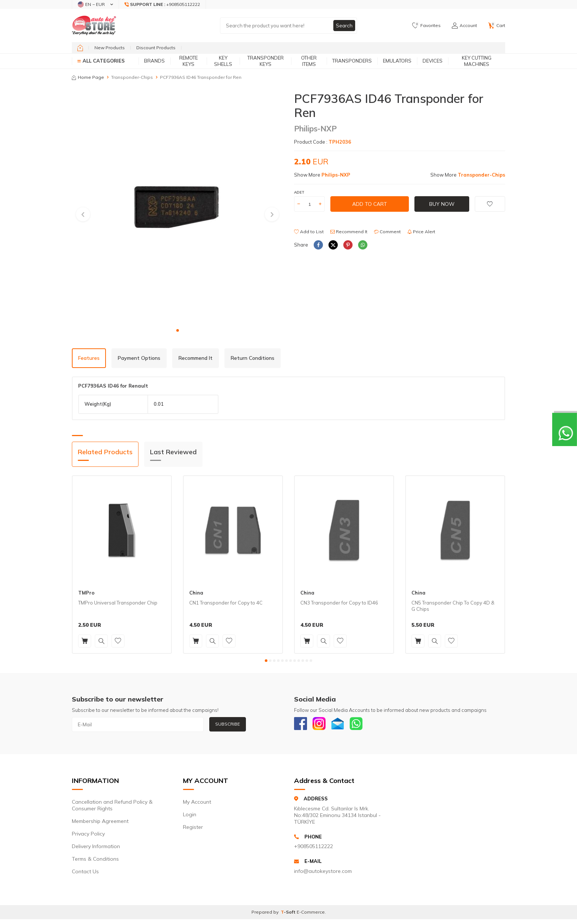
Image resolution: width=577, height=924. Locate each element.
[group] (177, 207)
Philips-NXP (315, 128)
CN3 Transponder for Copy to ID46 (339, 603)
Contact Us (85, 873)
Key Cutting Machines (477, 61)
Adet (299, 192)
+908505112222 (313, 848)
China (196, 593)
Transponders (352, 61)
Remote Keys (189, 61)
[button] (178, 330)
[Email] (342, 724)
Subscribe (228, 724)
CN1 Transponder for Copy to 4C (226, 603)
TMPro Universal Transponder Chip (118, 603)
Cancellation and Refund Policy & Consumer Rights (112, 807)
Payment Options (139, 358)
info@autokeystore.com (323, 873)
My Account (197, 804)
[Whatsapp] (363, 724)
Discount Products (156, 48)
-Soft (289, 913)
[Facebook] (301, 724)
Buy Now (442, 204)
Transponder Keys (266, 61)
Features (89, 358)
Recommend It (349, 232)
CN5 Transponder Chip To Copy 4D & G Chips (453, 606)
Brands (154, 61)
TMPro (86, 593)
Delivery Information (96, 848)
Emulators (397, 61)
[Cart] (497, 26)
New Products (110, 48)
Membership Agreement (100, 823)
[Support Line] (162, 4)
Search (344, 26)
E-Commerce (311, 913)
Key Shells (223, 61)
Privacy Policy (88, 836)
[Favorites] (426, 26)
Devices (433, 61)
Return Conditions (253, 358)
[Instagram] (322, 724)
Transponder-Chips (132, 77)
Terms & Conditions (95, 861)
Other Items (309, 61)
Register (193, 829)
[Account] (464, 26)
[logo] (94, 26)
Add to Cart (370, 204)
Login (190, 816)
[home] (80, 48)
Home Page (88, 77)
